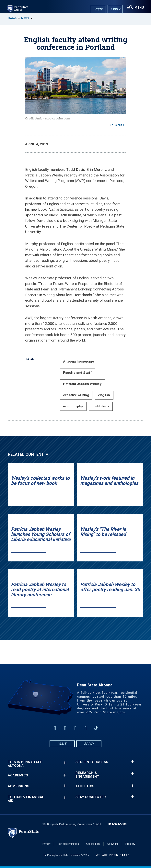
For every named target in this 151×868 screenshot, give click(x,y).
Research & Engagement (87, 775)
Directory (130, 844)
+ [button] (65, 763)
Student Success (92, 762)
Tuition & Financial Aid (26, 799)
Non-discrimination (68, 844)
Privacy (46, 844)
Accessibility (93, 844)
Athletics (85, 786)
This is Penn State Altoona (25, 764)
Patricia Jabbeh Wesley (82, 384)
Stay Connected (91, 797)
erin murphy (73, 406)
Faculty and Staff (77, 373)
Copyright (113, 844)
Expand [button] (116, 125)
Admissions (19, 786)
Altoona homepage (79, 361)
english (104, 395)
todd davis (101, 406)
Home (12, 18)
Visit (98, 10)
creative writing (76, 395)
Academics (18, 775)
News (25, 18)
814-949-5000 (117, 824)
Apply (115, 10)
